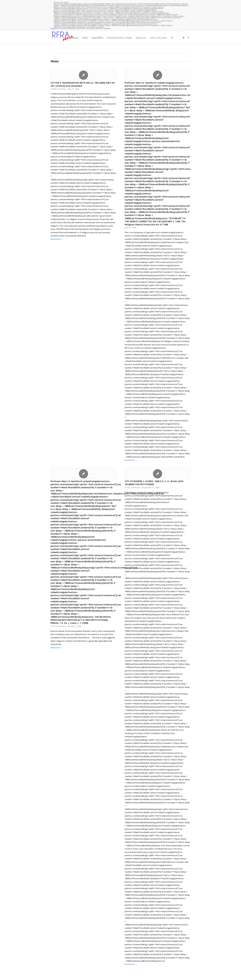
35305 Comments (132, 487)
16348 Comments (58, 89)
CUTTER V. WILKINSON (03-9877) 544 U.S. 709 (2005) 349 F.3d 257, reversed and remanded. (82, 84)
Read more (57, 239)
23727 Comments (58, 626)
